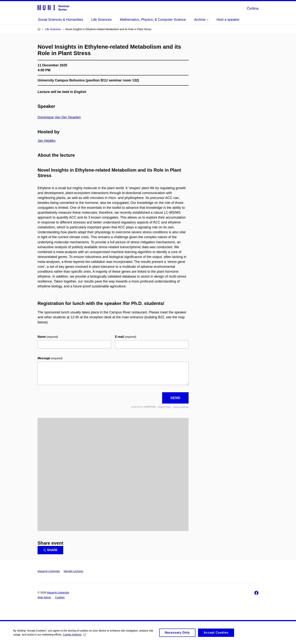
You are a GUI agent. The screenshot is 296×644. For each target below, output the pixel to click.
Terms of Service (181, 407)
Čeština (253, 8)
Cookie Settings (74, 635)
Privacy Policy (164, 407)
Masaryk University (49, 571)
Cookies (60, 597)
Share (50, 550)
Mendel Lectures (73, 571)
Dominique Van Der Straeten (59, 117)
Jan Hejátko (47, 141)
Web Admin (44, 597)
